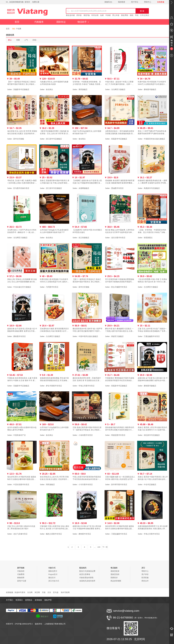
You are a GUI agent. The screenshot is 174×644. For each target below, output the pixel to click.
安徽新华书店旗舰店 (21, 89)
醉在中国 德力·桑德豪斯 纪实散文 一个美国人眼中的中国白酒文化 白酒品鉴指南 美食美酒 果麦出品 (120, 330)
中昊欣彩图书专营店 (21, 485)
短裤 (102, 15)
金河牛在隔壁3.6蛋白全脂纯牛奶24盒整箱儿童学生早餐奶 (22, 429)
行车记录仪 (145, 15)
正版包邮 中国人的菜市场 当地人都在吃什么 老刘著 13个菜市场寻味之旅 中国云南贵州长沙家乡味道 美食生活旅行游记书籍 (55, 528)
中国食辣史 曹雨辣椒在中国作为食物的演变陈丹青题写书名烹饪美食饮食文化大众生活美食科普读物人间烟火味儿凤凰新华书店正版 (120, 379)
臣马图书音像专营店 (21, 188)
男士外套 (116, 15)
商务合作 (145, 581)
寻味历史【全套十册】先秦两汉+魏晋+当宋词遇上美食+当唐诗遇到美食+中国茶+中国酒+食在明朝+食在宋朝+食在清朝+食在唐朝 (22, 182)
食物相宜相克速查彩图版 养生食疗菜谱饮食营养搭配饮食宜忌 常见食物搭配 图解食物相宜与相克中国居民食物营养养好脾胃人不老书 (54, 379)
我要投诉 (114, 578)
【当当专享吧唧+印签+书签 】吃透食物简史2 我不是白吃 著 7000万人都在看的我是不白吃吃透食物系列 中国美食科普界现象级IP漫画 (153, 281)
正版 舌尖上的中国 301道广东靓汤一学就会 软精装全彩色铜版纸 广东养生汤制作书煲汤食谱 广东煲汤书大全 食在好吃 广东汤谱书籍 (152, 330)
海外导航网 (65, 592)
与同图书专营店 (52, 287)
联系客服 (145, 578)
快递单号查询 (20, 592)
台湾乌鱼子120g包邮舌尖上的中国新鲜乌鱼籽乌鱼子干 (54, 429)
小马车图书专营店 (86, 485)
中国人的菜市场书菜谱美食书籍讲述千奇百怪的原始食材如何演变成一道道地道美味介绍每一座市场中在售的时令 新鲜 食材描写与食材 (87, 478)
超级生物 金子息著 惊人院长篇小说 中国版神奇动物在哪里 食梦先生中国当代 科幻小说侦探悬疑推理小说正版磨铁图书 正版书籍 (153, 379)
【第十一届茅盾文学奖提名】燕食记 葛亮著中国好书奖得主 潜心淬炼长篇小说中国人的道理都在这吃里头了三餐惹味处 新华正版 (87, 281)
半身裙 (108, 15)
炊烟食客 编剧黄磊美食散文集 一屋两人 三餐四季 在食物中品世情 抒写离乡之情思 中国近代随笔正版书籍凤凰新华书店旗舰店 (153, 182)
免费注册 (36, 2)
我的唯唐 (122, 2)
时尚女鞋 (95, 15)
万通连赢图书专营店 (152, 336)
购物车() (108, 2)
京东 (49, 592)
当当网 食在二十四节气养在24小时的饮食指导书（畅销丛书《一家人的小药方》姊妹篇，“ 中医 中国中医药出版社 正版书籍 (22, 231)
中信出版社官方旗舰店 (22, 287)
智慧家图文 (148, 238)
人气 (26, 40)
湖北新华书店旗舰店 (152, 435)
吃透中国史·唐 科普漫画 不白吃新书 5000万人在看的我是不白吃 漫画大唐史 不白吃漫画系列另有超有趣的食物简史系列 (55, 281)
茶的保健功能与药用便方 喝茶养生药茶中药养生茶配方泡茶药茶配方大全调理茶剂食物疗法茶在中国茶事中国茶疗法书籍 (120, 429)
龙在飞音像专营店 (20, 534)
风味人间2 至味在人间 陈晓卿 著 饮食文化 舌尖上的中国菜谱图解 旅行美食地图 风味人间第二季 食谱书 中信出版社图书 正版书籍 (22, 281)
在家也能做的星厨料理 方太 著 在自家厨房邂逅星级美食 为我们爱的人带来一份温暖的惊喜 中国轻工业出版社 (153, 528)
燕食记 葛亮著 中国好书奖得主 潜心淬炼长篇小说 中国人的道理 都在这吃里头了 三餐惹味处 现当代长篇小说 (153, 478)
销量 (18, 40)
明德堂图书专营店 (118, 435)
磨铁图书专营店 (20, 336)
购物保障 (21, 578)
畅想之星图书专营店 (54, 534)
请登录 (27, 2)
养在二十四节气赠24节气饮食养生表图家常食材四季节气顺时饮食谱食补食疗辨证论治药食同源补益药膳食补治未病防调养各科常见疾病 (152, 132)
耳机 (137, 15)
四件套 (79, 15)
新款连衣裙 (70, 15)
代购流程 (21, 571)
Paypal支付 (53, 574)
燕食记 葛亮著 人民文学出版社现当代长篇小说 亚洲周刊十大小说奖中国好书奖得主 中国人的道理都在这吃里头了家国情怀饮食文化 (152, 429)
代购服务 (39, 22)
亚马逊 (56, 592)
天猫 (44, 592)
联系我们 (19, 600)
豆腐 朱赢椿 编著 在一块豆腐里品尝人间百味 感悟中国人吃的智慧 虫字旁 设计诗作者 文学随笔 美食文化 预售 (120, 478)
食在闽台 (49, 89)
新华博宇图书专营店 (119, 485)
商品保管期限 (116, 581)
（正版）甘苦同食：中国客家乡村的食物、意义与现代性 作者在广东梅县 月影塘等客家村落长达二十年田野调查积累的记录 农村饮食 (152, 231)
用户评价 (145, 574)
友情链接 (38, 600)
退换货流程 (115, 574)
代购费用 (21, 574)
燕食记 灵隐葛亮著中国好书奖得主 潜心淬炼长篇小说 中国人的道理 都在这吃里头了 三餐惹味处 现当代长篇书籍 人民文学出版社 (55, 182)
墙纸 (132, 15)
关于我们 (10, 600)
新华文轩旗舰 (19, 139)
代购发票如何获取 (86, 578)
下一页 (105, 547)
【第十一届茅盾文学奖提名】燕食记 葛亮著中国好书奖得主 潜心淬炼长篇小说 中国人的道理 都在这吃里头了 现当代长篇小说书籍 (22, 83)
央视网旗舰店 (84, 188)
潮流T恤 (87, 15)
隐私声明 (48, 600)
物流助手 (83, 22)
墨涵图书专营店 (117, 188)
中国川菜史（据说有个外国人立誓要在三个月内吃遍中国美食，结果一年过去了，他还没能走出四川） (119, 83)
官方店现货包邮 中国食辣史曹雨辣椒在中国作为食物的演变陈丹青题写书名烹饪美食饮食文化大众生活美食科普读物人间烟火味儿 (120, 281)
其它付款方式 (54, 581)
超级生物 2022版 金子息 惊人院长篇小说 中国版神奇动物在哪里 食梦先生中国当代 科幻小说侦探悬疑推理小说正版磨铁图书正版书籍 (87, 528)
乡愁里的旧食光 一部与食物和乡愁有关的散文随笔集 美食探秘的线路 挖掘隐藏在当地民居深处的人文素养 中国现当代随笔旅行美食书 (120, 132)
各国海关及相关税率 (87, 581)
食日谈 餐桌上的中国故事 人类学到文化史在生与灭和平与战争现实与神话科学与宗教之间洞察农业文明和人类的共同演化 (120, 231)
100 (99, 547)
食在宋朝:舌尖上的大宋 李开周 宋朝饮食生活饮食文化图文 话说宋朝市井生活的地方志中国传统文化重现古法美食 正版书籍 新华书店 (22, 132)
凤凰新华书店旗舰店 (119, 139)
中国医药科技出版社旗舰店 (154, 139)
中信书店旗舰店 (150, 485)
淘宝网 (37, 592)
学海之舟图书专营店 (87, 386)
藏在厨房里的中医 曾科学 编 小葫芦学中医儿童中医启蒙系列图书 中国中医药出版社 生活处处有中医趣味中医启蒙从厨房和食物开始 (87, 330)
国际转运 (61, 22)
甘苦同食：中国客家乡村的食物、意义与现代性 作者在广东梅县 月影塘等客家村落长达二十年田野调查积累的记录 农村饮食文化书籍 (87, 83)
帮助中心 (148, 2)
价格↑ (35, 40)
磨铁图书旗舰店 (150, 89)
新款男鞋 (125, 15)
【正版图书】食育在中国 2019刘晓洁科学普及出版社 (87, 231)
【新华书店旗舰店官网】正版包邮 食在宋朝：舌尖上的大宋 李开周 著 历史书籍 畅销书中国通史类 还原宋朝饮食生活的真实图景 (55, 132)
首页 (17, 22)
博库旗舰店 (83, 89)
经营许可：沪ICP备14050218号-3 (20, 624)
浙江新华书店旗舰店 (54, 139)
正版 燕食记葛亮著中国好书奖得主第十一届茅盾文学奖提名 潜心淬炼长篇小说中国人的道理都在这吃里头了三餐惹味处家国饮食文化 (87, 429)
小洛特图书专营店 (86, 435)
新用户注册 (22, 581)
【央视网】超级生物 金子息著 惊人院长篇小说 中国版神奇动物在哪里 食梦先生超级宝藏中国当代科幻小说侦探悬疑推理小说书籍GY (87, 182)
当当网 (30, 592)
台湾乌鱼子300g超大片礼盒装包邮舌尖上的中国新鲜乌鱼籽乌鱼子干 (54, 231)
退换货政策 (115, 571)
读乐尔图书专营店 (118, 238)
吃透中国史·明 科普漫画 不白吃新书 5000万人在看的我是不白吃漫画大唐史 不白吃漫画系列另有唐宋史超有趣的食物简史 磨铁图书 (152, 83)
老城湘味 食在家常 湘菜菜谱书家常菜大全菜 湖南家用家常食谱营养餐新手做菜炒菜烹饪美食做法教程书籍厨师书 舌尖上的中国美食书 (120, 182)
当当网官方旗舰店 (118, 89)
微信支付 (52, 578)
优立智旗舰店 (84, 238)
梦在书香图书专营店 (54, 386)
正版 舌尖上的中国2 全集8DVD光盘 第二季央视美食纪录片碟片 (21, 527)
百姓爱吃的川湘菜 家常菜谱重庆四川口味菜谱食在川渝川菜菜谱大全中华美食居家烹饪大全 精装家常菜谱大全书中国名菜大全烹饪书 (54, 330)
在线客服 (161, 2)
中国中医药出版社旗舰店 (88, 336)
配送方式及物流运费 (87, 571)
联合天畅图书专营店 (119, 287)
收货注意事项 (85, 574)
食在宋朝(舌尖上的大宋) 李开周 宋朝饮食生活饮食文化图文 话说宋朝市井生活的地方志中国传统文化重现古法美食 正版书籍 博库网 (54, 478)
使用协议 (29, 600)
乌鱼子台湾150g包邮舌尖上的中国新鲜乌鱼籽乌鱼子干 (87, 132)
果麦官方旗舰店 (117, 336)
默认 (10, 40)
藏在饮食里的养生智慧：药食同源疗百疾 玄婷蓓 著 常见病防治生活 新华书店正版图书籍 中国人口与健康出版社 (87, 379)
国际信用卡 (53, 571)
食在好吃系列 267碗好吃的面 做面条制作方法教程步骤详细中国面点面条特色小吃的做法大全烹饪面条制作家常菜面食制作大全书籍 (22, 478)
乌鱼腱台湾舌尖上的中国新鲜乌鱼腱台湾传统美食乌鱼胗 (54, 83)
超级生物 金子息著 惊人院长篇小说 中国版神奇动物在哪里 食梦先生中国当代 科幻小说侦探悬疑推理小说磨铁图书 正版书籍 (22, 330)
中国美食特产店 (20, 435)
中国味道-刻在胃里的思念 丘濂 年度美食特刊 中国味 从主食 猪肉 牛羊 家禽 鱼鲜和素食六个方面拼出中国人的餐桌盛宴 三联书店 (22, 379)
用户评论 (135, 2)
